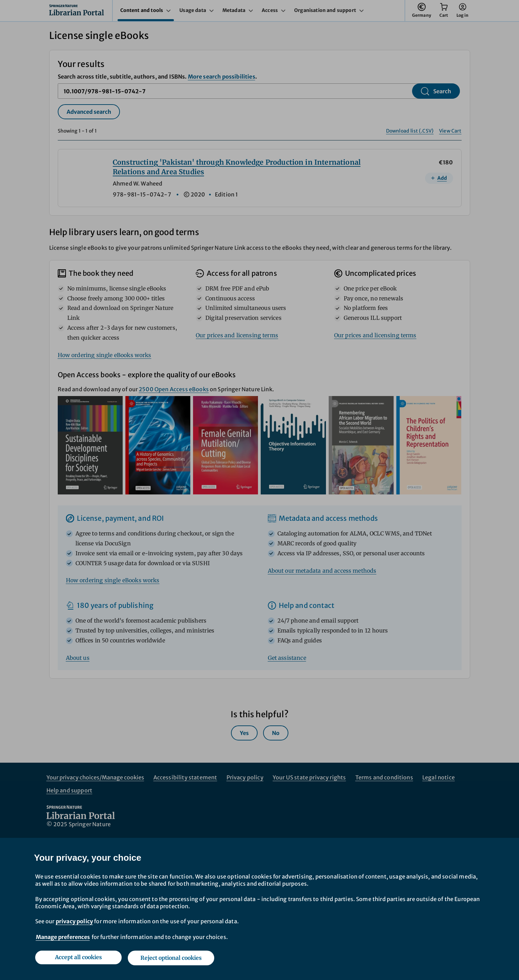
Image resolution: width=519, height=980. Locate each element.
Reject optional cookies (172, 958)
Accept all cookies (78, 958)
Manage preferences (63, 938)
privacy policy (74, 923)
